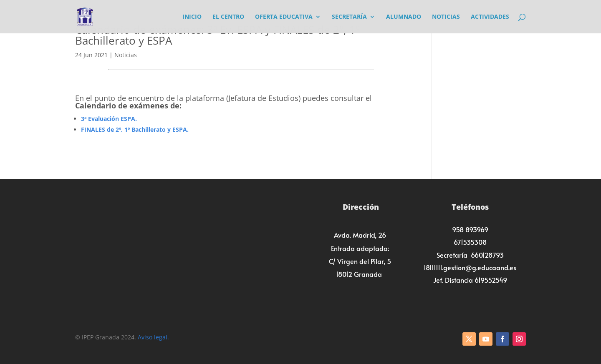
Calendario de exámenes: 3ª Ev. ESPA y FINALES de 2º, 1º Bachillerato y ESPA (217, 35)
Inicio (192, 17)
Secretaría (349, 17)
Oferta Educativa (284, 17)
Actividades (490, 17)
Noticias (446, 17)
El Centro (228, 17)
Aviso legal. (153, 337)
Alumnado (404, 17)
